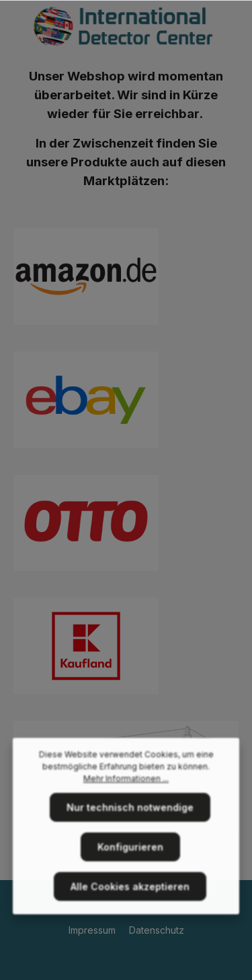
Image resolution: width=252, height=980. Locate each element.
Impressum (93, 930)
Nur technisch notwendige (130, 811)
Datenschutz (157, 930)
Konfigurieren (130, 850)
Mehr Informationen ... (126, 782)
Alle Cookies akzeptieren (130, 890)
